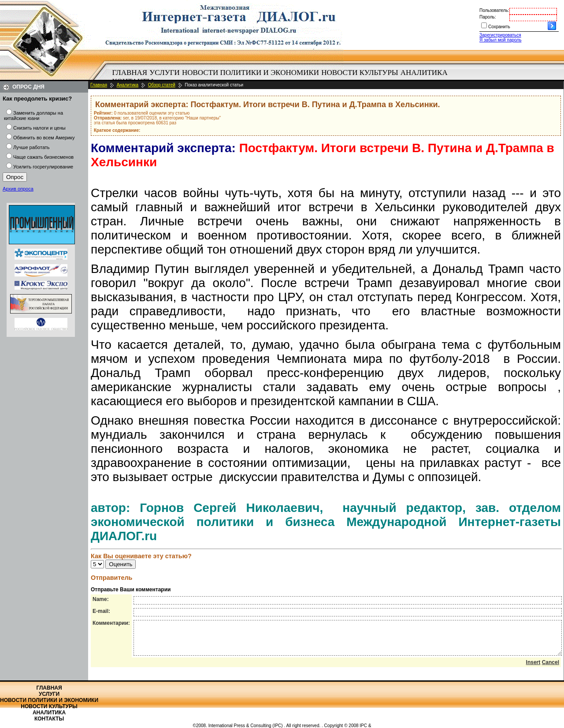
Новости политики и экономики (250, 73)
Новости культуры (360, 73)
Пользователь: (494, 10)
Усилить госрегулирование (43, 167)
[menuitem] (130, 73)
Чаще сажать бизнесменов (43, 157)
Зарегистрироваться (500, 35)
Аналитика (424, 73)
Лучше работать (32, 147)
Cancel (551, 669)
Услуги (165, 73)
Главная (130, 73)
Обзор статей (162, 85)
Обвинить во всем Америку (44, 138)
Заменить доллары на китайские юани (33, 116)
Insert (533, 669)
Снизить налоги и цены (39, 128)
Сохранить (499, 27)
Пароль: (488, 17)
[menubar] (282, 77)
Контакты (49, 719)
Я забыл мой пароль (500, 40)
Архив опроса (18, 189)
